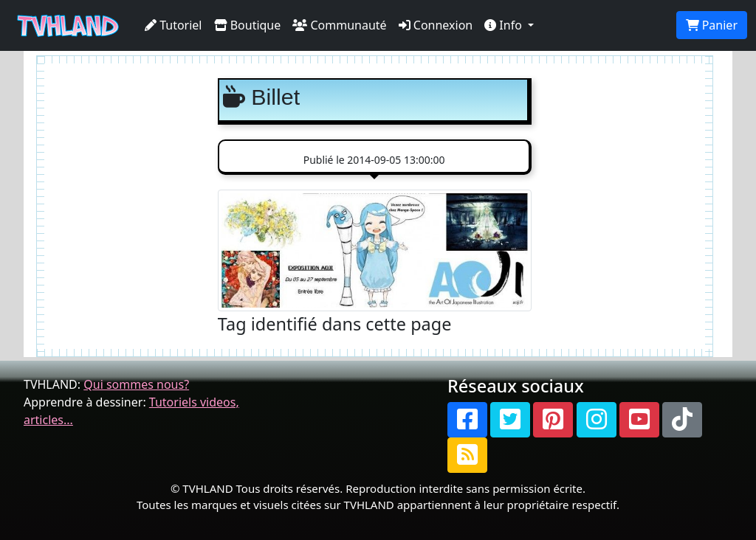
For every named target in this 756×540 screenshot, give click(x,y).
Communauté (339, 25)
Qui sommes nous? (136, 384)
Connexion (436, 25)
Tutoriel (173, 25)
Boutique (248, 25)
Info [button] (505, 25)
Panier (712, 25)
